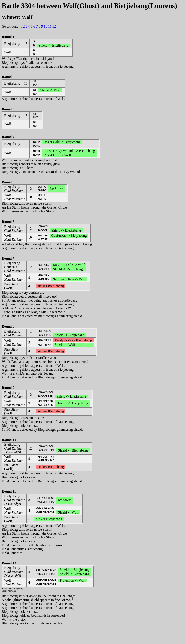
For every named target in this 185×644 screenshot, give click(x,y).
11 (50, 26)
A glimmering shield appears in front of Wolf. (34, 91)
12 (54, 26)
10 (46, 26)
